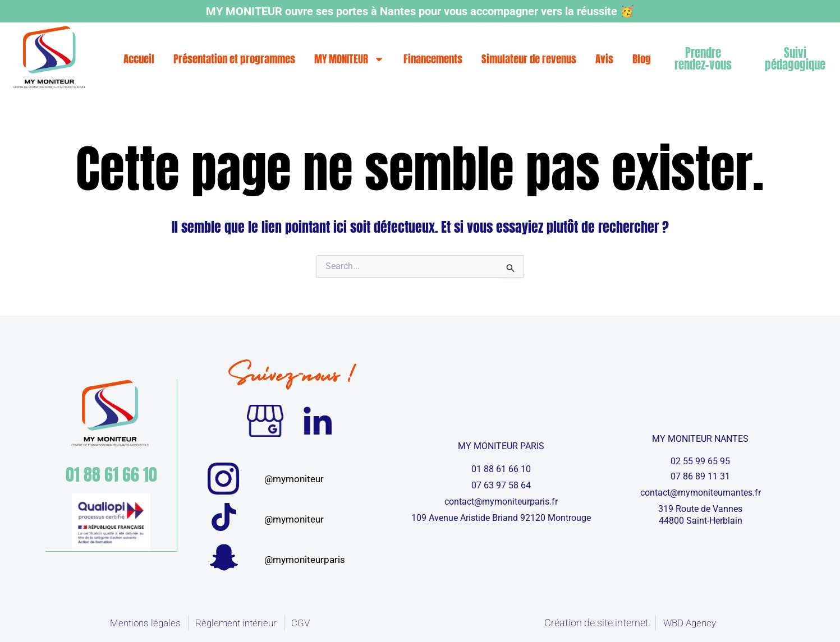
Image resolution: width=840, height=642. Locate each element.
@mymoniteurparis (305, 560)
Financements (433, 59)
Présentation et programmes (234, 59)
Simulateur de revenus (529, 59)
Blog (642, 59)
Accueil (139, 59)
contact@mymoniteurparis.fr (501, 502)
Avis (604, 59)
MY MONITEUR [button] (349, 59)
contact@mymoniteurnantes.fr (701, 493)
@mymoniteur (294, 479)
